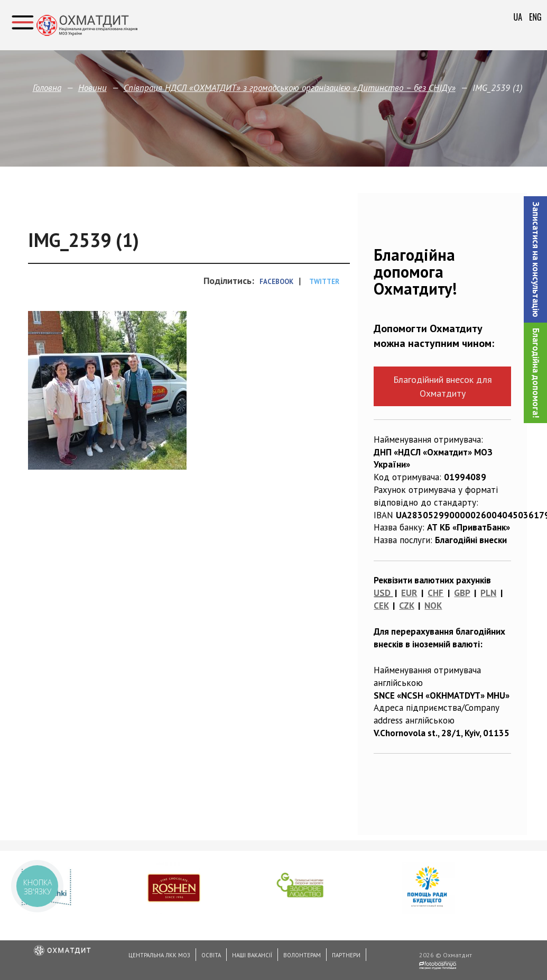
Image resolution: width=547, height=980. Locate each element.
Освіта (211, 955)
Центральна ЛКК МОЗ (159, 955)
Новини (92, 88)
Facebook (276, 282)
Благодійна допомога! (536, 373)
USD (382, 593)
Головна (47, 88)
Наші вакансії (252, 955)
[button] (535, 259)
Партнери (346, 955)
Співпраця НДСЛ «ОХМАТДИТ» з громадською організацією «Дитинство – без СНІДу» (290, 88)
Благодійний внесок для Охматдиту (443, 386)
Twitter (324, 282)
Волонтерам (302, 955)
